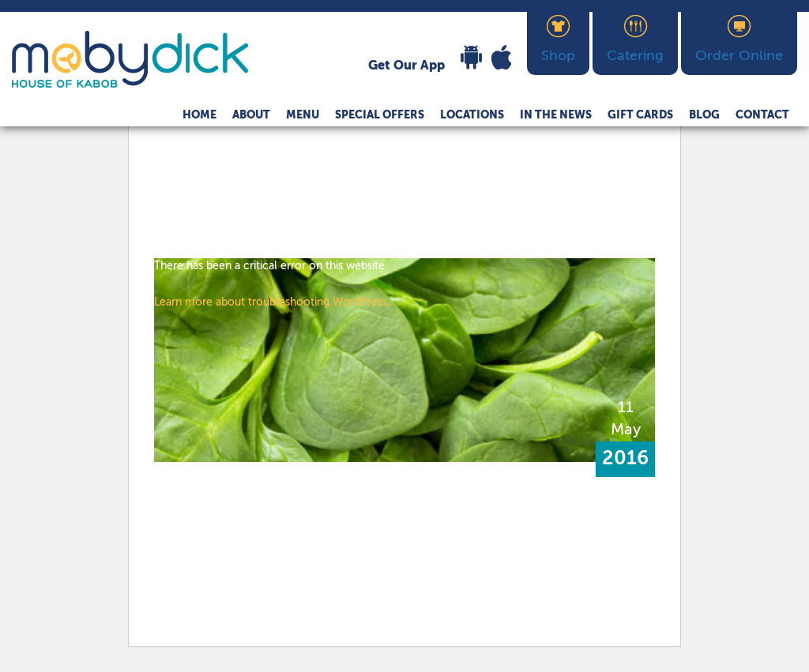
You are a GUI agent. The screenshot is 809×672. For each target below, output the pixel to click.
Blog (704, 115)
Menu (303, 115)
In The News (556, 115)
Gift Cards (640, 115)
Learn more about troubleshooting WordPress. (272, 302)
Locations (472, 115)
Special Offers (380, 115)
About (251, 115)
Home (199, 115)
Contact (762, 115)
